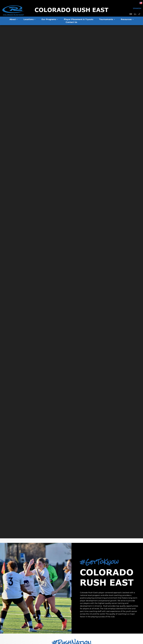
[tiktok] (139, 14)
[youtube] (131, 14)
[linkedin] (135, 14)
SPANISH (137, 8)
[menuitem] (14, 19)
